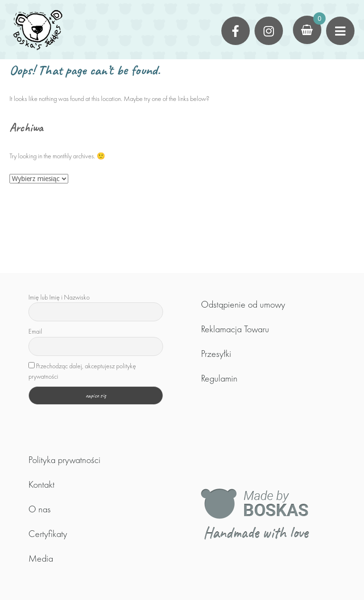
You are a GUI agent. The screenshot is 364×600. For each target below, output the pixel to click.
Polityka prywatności (64, 460)
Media (41, 558)
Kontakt (41, 484)
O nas (40, 509)
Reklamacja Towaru (235, 329)
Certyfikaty (48, 534)
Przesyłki (216, 354)
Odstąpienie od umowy (243, 304)
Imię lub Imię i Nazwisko (59, 297)
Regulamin (219, 378)
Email (35, 331)
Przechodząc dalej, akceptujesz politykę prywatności (82, 371)
